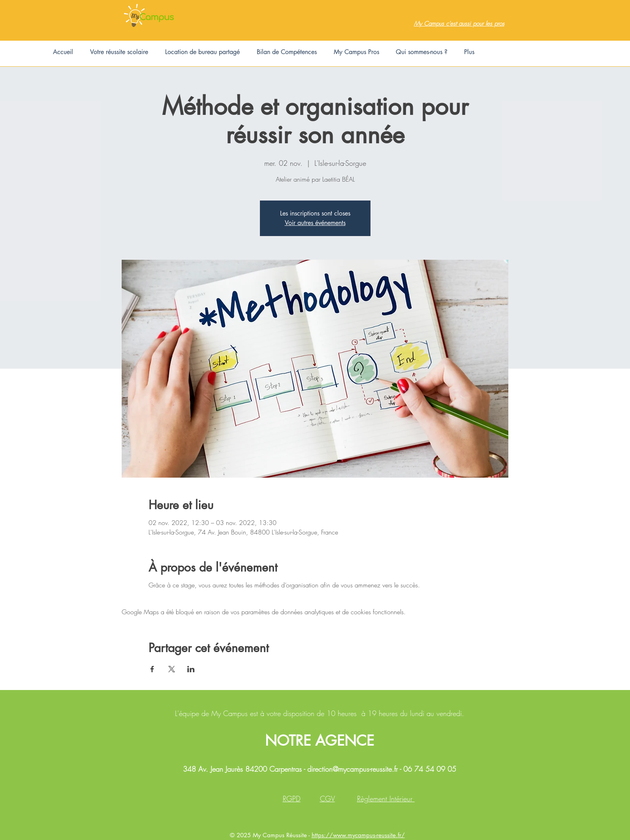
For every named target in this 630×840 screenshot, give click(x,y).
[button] (119, 52)
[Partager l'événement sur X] (172, 669)
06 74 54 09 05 (430, 769)
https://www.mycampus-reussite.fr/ (358, 835)
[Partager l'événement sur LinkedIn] (191, 669)
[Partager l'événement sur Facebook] (152, 669)
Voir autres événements (315, 223)
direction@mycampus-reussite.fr (353, 769)
